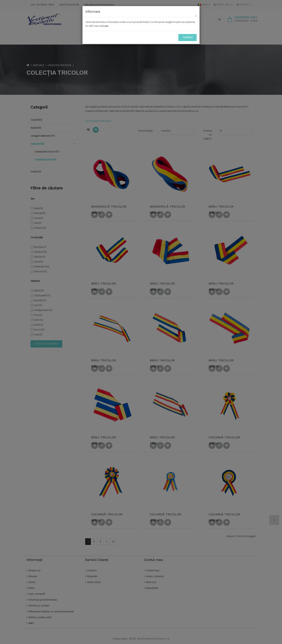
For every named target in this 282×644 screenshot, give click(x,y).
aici (107, 26)
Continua (188, 37)
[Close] (196, 16)
